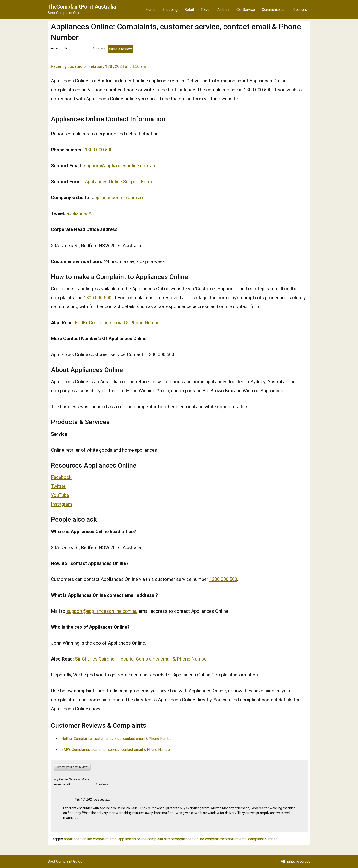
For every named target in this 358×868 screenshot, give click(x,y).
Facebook (61, 477)
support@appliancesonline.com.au (119, 166)
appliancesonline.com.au (117, 198)
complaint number (263, 839)
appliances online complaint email (91, 839)
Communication (274, 10)
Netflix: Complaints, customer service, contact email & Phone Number (117, 739)
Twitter (58, 486)
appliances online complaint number (147, 839)
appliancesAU (81, 213)
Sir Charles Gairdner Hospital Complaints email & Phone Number (142, 659)
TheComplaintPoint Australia (82, 7)
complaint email (236, 839)
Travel (206, 10)
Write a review (120, 49)
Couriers (300, 10)
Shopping (170, 10)
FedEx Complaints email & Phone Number (118, 323)
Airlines (223, 10)
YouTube (60, 495)
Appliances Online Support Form (118, 182)
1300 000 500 (99, 150)
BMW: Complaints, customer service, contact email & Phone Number (116, 749)
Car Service (246, 10)
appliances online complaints (199, 839)
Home (151, 10)
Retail (189, 10)
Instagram (61, 504)
